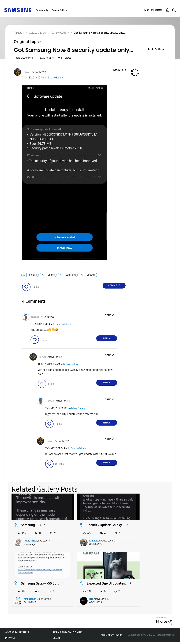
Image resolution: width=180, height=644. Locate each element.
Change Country (112, 637)
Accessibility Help (17, 634)
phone (51, 275)
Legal (57, 640)
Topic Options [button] (156, 49)
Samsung (71, 275)
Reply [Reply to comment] (107, 338)
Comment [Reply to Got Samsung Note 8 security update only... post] (114, 285)
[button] (119, 71)
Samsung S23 (31, 521)
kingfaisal (87, 542)
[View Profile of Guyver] (27, 72)
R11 (26, 601)
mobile (33, 275)
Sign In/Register (153, 10)
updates (91, 275)
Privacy (10, 640)
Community (42, 10)
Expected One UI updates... (34, 583)
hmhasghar (145, 542)
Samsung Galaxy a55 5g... (152, 524)
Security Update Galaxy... (91, 524)
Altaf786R (29, 542)
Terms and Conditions (68, 634)
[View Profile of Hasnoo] (35, 317)
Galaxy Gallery (59, 10)
